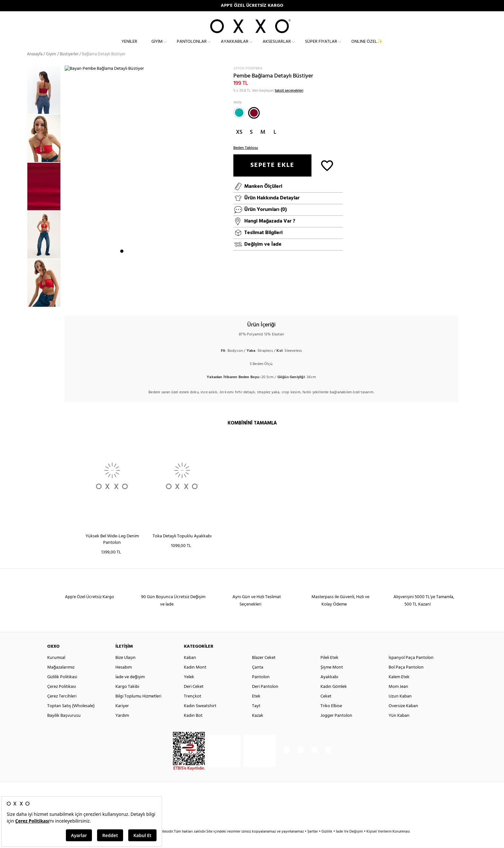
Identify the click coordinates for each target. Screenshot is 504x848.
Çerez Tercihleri (62, 708)
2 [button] (128, 301)
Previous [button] (22, 198)
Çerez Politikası (62, 698)
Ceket (326, 708)
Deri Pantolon (265, 698)
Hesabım (124, 679)
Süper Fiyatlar (321, 47)
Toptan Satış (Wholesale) (71, 718)
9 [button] (168, 301)
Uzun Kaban (400, 708)
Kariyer (122, 718)
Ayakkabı (329, 689)
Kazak (258, 727)
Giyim (157, 47)
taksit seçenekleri (289, 102)
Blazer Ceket (264, 669)
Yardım (122, 727)
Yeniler (129, 47)
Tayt (256, 718)
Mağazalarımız (61, 679)
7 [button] (157, 301)
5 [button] (145, 301)
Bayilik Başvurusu (64, 727)
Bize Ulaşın (126, 669)
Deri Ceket (194, 698)
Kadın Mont (195, 679)
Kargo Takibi (127, 698)
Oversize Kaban (403, 718)
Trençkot (193, 708)
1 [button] (122, 301)
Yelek (189, 689)
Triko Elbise (331, 718)
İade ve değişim (130, 689)
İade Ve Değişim (349, 843)
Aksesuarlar (277, 47)
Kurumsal (56, 669)
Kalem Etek (399, 689)
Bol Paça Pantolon (406, 679)
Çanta (258, 679)
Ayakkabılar (235, 47)
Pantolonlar (192, 47)
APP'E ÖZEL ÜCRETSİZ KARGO (252, 6)
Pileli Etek (329, 669)
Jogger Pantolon (336, 727)
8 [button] (162, 301)
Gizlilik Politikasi (62, 689)
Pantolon (261, 689)
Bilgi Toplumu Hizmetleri (138, 708)
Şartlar (313, 843)
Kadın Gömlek (334, 698)
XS (239, 144)
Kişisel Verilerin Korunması (388, 843)
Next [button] (68, 194)
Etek (256, 708)
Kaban (190, 669)
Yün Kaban (399, 727)
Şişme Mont (332, 679)
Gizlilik (327, 843)
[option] (46, 150)
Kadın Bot (193, 727)
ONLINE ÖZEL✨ (367, 47)
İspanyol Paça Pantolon (411, 669)
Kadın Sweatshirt (200, 718)
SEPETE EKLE (272, 177)
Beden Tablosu (246, 160)
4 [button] (139, 301)
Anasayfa (35, 66)
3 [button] (133, 301)
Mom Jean (398, 698)
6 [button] (151, 301)
